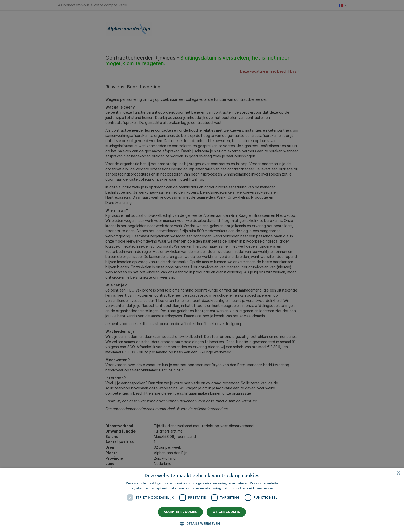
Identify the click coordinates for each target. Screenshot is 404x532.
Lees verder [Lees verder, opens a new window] (264, 488)
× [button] (398, 473)
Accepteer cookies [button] (180, 512)
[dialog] (202, 500)
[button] (202, 523)
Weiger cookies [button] (226, 512)
